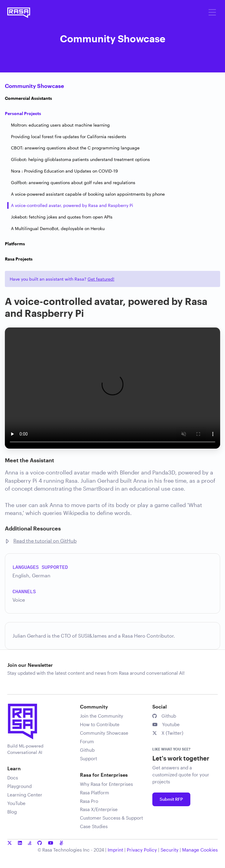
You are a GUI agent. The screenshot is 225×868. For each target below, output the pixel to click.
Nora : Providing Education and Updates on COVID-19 (64, 171)
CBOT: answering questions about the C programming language (75, 148)
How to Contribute (100, 724)
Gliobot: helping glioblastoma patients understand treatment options (80, 159)
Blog (12, 812)
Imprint (115, 850)
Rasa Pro (89, 801)
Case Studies (94, 826)
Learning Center (25, 795)
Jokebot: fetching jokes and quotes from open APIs (62, 217)
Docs (13, 778)
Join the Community (102, 716)
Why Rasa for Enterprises (106, 784)
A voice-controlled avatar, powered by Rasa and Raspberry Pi (72, 205)
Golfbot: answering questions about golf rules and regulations (73, 182)
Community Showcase (35, 86)
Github (87, 750)
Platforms (15, 244)
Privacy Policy (142, 850)
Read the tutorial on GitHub (45, 541)
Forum (87, 741)
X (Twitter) (168, 733)
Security (170, 850)
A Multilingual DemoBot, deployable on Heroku (58, 228)
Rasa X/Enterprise (99, 809)
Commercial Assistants (28, 98)
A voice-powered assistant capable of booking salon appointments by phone (88, 194)
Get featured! (101, 279)
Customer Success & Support (111, 818)
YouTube (16, 803)
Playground (19, 786)
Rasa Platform (95, 793)
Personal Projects (23, 113)
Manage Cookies (200, 850)
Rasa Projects (19, 259)
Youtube (166, 724)
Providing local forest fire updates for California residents (69, 136)
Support (88, 758)
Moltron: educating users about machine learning (60, 125)
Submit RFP (171, 799)
